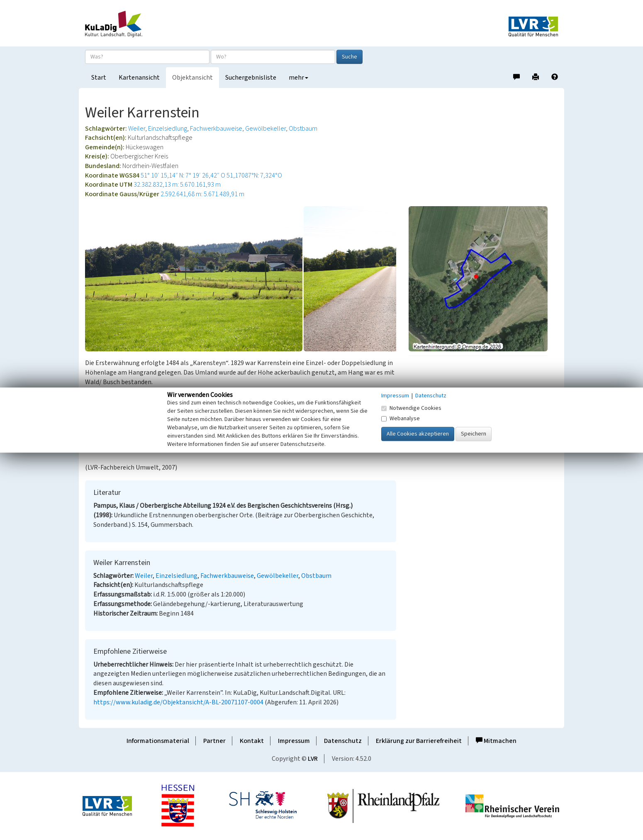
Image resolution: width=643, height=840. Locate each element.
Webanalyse (401, 419)
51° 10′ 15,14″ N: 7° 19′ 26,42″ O (183, 175)
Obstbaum (303, 129)
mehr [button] (298, 78)
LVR (313, 759)
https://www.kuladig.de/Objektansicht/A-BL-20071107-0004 (178, 702)
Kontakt (252, 741)
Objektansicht (192, 78)
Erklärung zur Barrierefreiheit (419, 741)
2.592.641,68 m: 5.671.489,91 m (202, 194)
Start (99, 78)
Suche (350, 57)
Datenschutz (343, 741)
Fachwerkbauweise (216, 129)
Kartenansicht (139, 78)
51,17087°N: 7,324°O (254, 175)
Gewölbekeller (265, 129)
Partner (214, 741)
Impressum (294, 741)
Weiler (137, 129)
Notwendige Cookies (411, 408)
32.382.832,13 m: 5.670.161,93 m (177, 185)
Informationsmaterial (158, 741)
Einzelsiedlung (168, 129)
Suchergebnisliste (251, 78)
